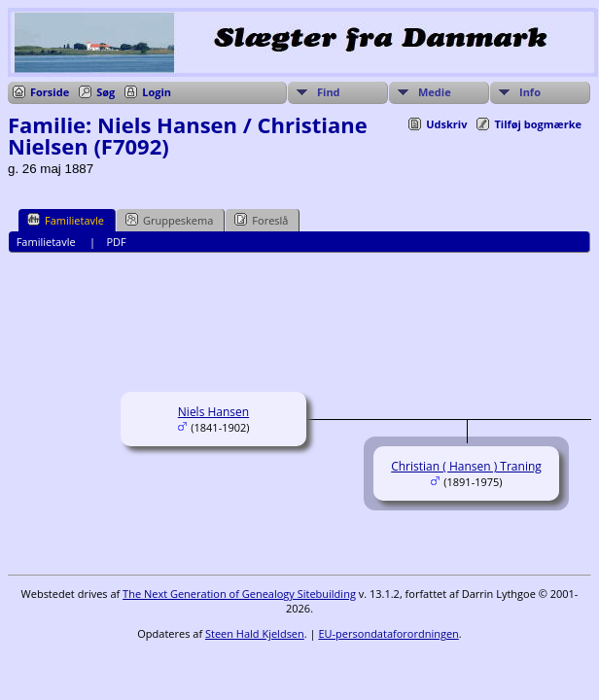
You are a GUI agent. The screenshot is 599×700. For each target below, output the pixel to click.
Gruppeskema (169, 220)
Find (329, 92)
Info (530, 92)
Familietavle (66, 220)
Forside (50, 92)
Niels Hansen (213, 412)
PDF (116, 242)
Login (157, 92)
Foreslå (261, 220)
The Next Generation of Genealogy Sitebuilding (239, 594)
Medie (435, 92)
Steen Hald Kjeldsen (255, 633)
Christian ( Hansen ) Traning (466, 466)
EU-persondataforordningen (388, 633)
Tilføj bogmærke (538, 124)
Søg (106, 92)
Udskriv (446, 124)
